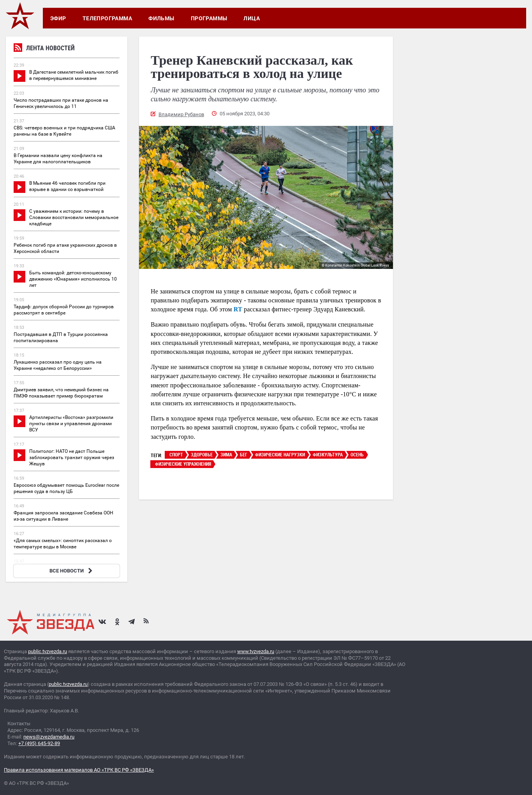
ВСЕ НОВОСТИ (72, 571)
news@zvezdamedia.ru (49, 737)
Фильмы (161, 18)
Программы (209, 18)
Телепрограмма (107, 18)
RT (238, 309)
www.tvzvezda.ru (256, 651)
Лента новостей (44, 49)
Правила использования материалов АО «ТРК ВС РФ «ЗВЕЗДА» (79, 770)
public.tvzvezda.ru (48, 651)
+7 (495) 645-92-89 (39, 743)
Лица (252, 18)
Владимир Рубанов (181, 114)
